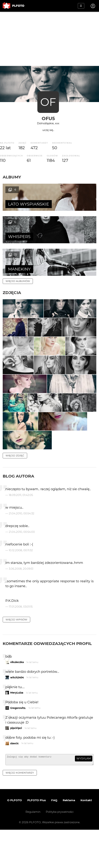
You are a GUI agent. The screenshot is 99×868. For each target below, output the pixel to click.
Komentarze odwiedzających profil (47, 680)
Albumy (12, 177)
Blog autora (18, 513)
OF (48, 102)
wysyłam (84, 795)
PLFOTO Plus (37, 838)
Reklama (69, 838)
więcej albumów (18, 249)
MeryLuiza (17, 729)
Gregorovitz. (18, 744)
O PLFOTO (15, 838)
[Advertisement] (49, 39)
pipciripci (16, 765)
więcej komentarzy (20, 811)
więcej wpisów (16, 656)
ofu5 (48, 118)
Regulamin (33, 850)
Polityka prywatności (60, 850)
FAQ (54, 838)
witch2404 (17, 714)
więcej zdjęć (15, 492)
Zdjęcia (12, 260)
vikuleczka (17, 699)
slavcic (14, 780)
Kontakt (86, 838)
